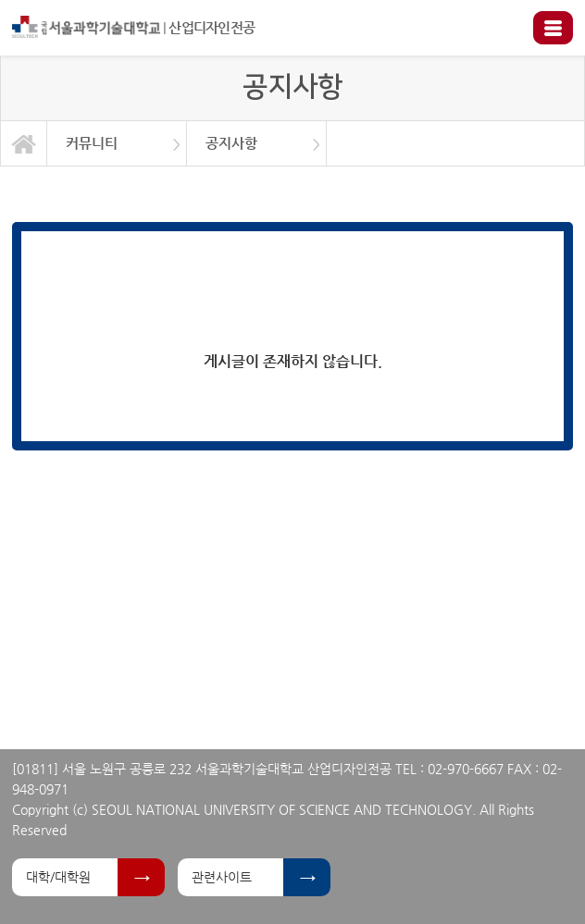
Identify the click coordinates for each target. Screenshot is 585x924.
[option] (117, 143)
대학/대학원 (58, 877)
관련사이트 (222, 877)
